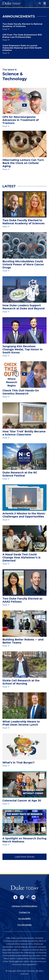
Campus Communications (24, 906)
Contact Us (24, 912)
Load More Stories (24, 857)
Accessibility (24, 919)
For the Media (24, 925)
